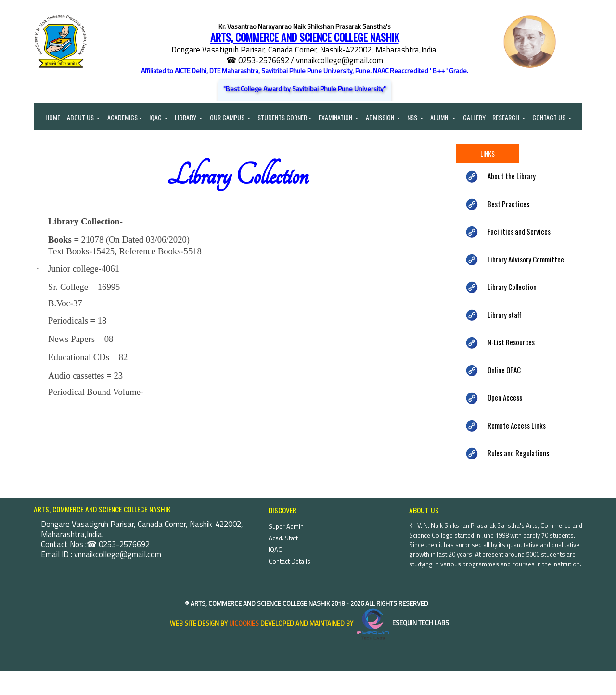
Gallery (478, 118)
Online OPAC (504, 394)
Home (47, 118)
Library (190, 118)
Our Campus (232, 118)
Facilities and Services (519, 256)
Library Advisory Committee (526, 283)
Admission (385, 118)
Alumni (446, 118)
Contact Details (289, 585)
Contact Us (53, 142)
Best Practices (508, 228)
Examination (341, 118)
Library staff (505, 339)
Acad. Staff (283, 562)
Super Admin (286, 551)
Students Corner (287, 118)
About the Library (512, 200)
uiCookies (244, 647)
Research (513, 118)
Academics (125, 118)
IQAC (160, 118)
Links (488, 178)
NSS (418, 118)
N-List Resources (511, 367)
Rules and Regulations (518, 477)
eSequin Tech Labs (402, 647)
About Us (84, 118)
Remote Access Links (517, 449)
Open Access (505, 422)
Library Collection (512, 311)
